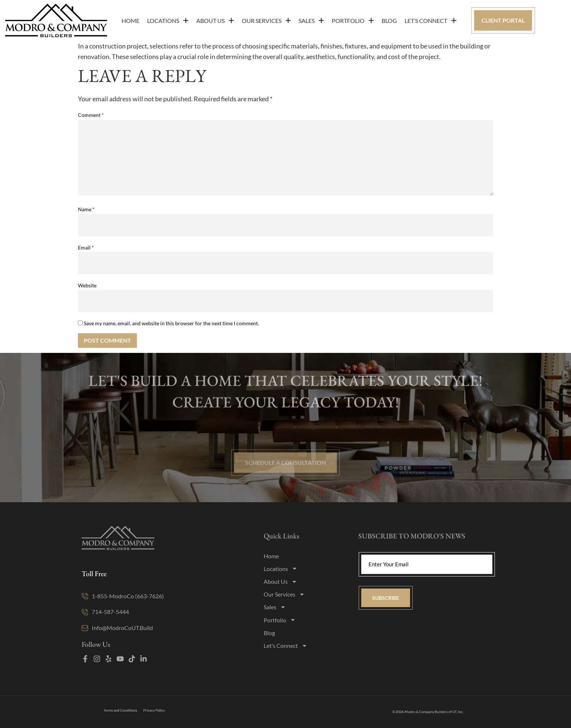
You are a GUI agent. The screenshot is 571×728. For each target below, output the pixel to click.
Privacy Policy (147, 710)
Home (131, 21)
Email (86, 248)
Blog (389, 21)
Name (86, 209)
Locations (168, 21)
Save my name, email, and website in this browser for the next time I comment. (171, 323)
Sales (311, 21)
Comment (91, 115)
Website (87, 286)
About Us (215, 21)
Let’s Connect (431, 21)
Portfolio (353, 21)
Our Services (266, 21)
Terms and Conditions (126, 710)
